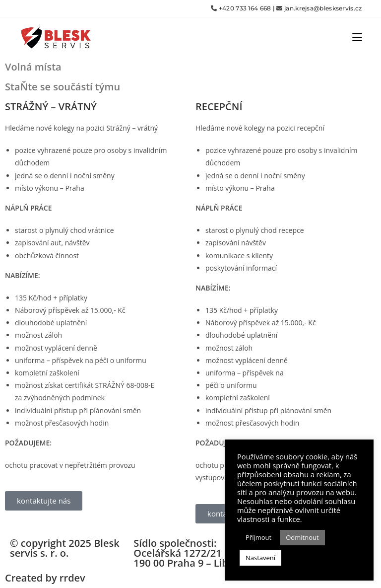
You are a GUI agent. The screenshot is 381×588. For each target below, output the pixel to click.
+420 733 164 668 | (247, 8)
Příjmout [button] (258, 537)
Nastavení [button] (260, 558)
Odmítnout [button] (302, 537)
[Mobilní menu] (357, 37)
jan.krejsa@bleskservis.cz (323, 8)
